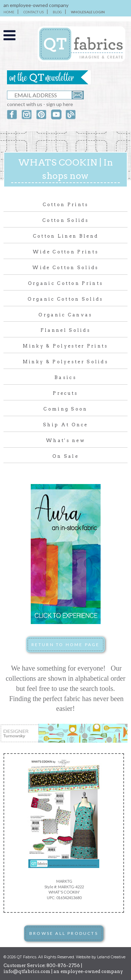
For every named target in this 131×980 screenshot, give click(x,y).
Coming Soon (65, 409)
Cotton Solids (65, 220)
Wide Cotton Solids (65, 268)
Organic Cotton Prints (65, 283)
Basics (65, 377)
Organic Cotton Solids (65, 299)
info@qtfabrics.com (27, 971)
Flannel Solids (65, 330)
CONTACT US (34, 12)
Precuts (65, 393)
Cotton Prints (66, 205)
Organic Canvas (65, 315)
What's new (65, 440)
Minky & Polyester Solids (65, 362)
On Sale (65, 456)
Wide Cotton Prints (65, 252)
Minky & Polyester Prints (65, 346)
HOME (9, 12)
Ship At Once (65, 425)
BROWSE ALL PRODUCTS (64, 933)
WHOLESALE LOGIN (88, 12)
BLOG (57, 12)
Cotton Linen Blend (65, 236)
